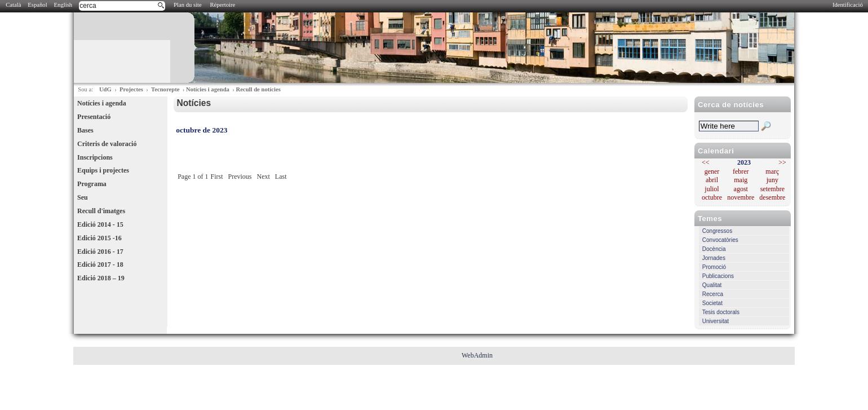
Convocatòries (720, 240)
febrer (741, 171)
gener (712, 171)
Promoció (714, 267)
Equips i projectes (103, 170)
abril (712, 180)
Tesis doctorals (721, 312)
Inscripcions (95, 157)
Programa (92, 184)
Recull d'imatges (101, 211)
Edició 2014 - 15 (100, 224)
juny (772, 180)
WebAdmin (477, 355)
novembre (741, 197)
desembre (772, 197)
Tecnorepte (165, 89)
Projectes (131, 89)
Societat (712, 303)
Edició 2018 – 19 (101, 278)
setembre (772, 189)
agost (741, 189)
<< (706, 162)
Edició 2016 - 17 (100, 252)
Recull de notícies (258, 89)
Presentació (94, 117)
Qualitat (712, 285)
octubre (712, 197)
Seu (83, 197)
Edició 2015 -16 (99, 238)
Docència (714, 249)
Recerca (713, 294)
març (772, 171)
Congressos (717, 231)
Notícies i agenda (208, 89)
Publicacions (718, 276)
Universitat (716, 321)
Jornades (714, 258)
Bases (85, 130)
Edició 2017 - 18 (100, 264)
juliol (712, 189)
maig (741, 180)
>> (782, 162)
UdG (105, 89)
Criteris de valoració (107, 144)
